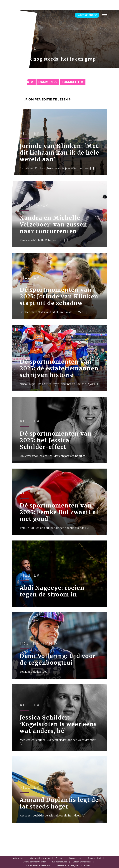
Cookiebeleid (75, 858)
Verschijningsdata (82, 862)
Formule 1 (70, 82)
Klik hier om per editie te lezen (41, 99)
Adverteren (19, 858)
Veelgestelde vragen (40, 858)
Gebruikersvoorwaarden (35, 862)
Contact (59, 858)
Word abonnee (87, 15)
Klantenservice (60, 862)
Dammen (46, 82)
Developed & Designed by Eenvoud (74, 865)
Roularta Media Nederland (38, 865)
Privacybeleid (94, 858)
